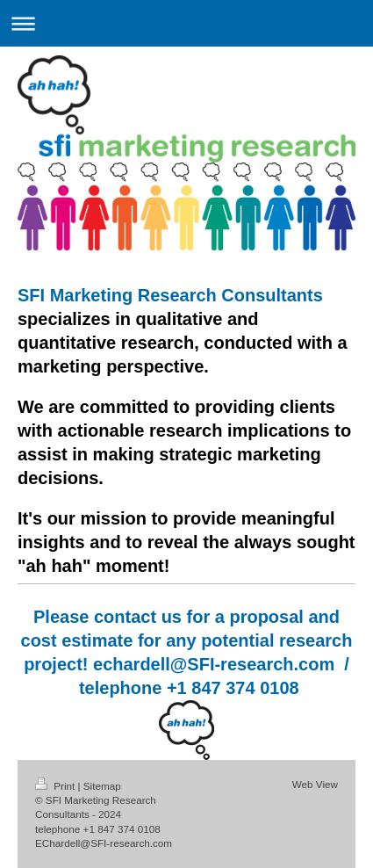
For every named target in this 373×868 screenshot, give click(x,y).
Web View (315, 784)
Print (57, 786)
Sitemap (102, 786)
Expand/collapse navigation (186, 23)
